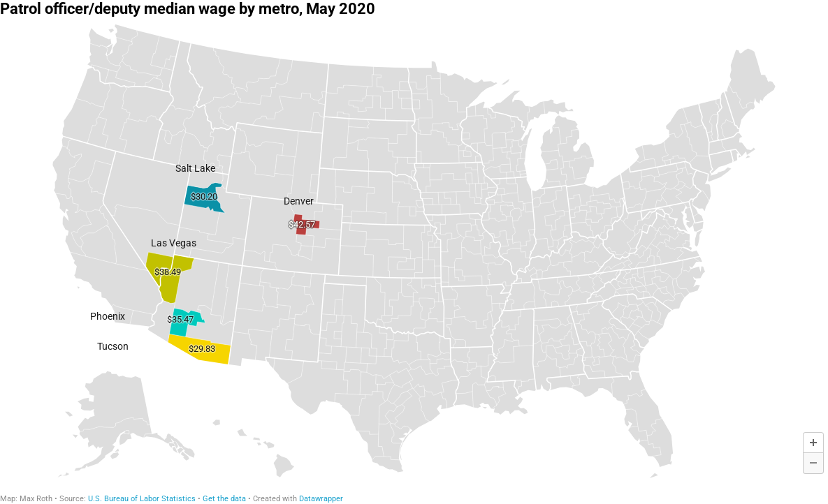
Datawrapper (321, 499)
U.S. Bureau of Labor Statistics (142, 499)
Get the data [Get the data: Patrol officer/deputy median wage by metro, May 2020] (224, 499)
